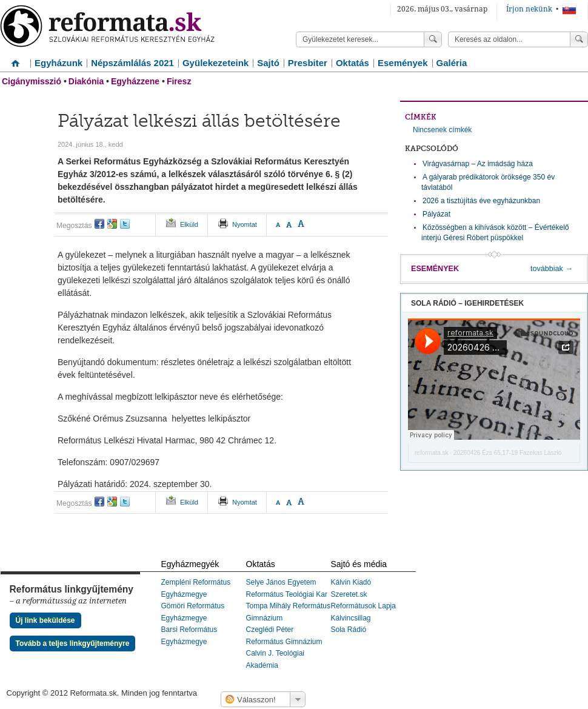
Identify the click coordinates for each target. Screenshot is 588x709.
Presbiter (308, 63)
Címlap (15, 59)
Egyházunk (58, 63)
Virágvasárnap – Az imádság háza (478, 164)
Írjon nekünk (529, 9)
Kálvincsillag (351, 618)
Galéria (452, 63)
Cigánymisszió (32, 81)
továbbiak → (552, 269)
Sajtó (268, 63)
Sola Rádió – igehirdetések (467, 303)
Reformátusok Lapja (363, 606)
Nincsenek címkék (442, 130)
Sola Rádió (349, 630)
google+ (112, 224)
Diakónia (86, 81)
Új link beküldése (45, 620)
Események (403, 63)
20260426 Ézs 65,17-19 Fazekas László (507, 453)
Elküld (189, 224)
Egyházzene (135, 81)
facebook (99, 224)
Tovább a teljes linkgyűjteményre (73, 643)
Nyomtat (245, 224)
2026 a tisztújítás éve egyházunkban (481, 201)
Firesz (179, 81)
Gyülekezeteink (215, 63)
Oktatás (352, 63)
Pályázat (436, 214)
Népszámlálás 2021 (132, 63)
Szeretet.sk (349, 594)
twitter (125, 224)
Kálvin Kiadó (351, 582)
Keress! (579, 39)
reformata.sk (432, 453)
